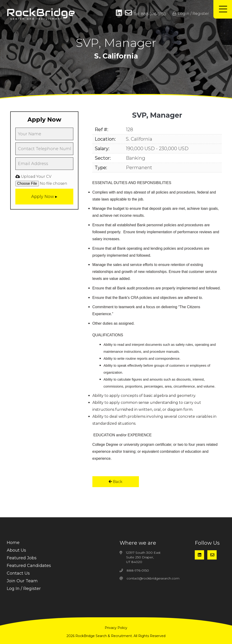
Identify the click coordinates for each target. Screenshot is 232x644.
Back (116, 482)
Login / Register (191, 14)
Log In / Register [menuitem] (24, 589)
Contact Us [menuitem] (18, 573)
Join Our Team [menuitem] (22, 581)
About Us (16, 550)
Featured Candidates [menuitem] (29, 566)
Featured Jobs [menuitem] (22, 558)
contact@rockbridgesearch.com (153, 578)
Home (13, 543)
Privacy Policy (116, 628)
